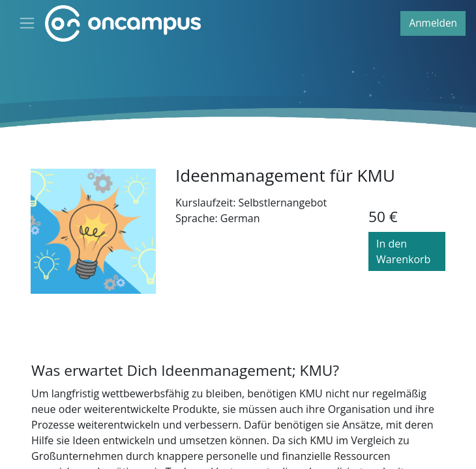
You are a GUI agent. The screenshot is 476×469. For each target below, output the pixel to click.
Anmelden (433, 23)
